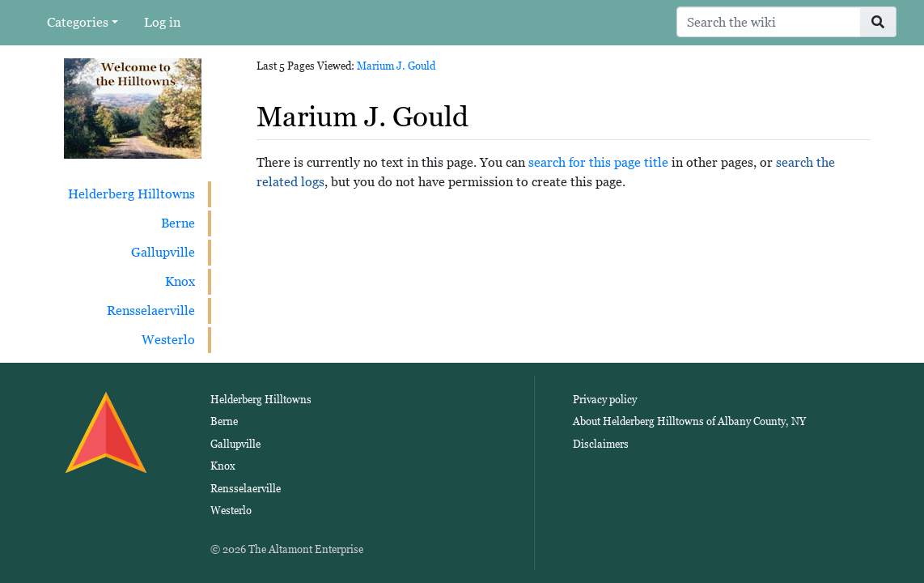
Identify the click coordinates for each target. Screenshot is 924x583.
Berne (178, 223)
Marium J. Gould (396, 66)
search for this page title (598, 162)
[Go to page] (878, 22)
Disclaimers (601, 444)
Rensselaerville (151, 311)
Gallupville (163, 252)
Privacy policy (605, 400)
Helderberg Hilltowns (131, 194)
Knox (180, 281)
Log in (162, 22)
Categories (78, 22)
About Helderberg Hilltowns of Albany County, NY (689, 421)
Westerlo (168, 340)
